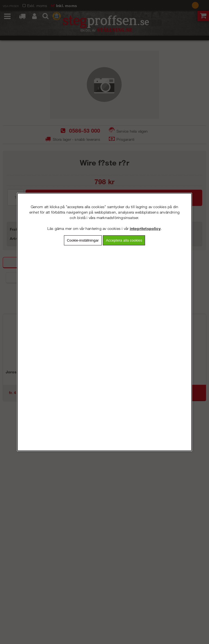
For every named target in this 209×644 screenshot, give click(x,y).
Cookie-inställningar (83, 240)
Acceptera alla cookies (124, 240)
